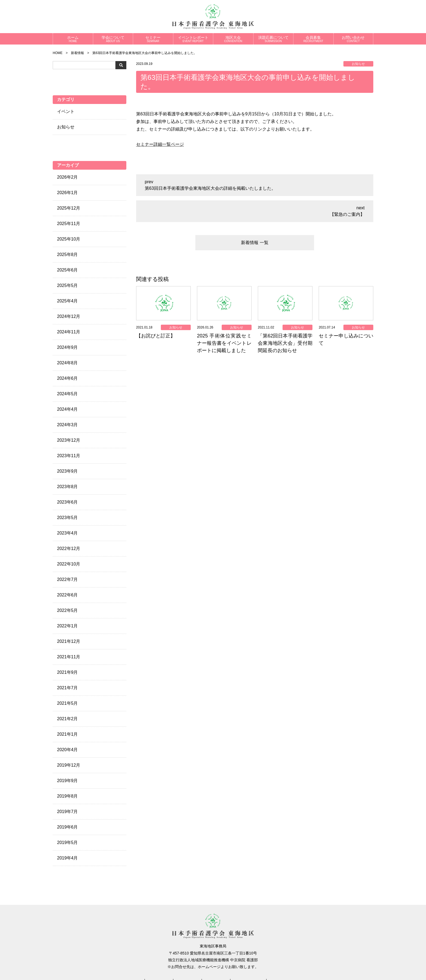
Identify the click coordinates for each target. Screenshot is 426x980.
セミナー (153, 39)
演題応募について (273, 39)
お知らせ (66, 127)
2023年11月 (69, 456)
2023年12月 (69, 440)
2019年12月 (69, 765)
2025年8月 (68, 255)
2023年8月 (68, 487)
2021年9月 (68, 672)
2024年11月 (69, 332)
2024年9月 (68, 347)
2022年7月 (68, 579)
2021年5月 (68, 703)
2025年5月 (68, 285)
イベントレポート (193, 39)
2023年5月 (68, 518)
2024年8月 (68, 363)
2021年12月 (69, 641)
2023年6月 (68, 502)
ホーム (73, 39)
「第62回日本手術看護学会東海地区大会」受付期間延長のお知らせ (285, 343)
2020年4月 (68, 750)
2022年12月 (69, 549)
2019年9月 (68, 781)
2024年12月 (69, 316)
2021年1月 (68, 734)
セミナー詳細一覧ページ (160, 144)
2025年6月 (68, 270)
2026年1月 (68, 193)
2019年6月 (68, 827)
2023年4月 (68, 533)
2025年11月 (69, 224)
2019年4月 (68, 858)
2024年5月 (68, 394)
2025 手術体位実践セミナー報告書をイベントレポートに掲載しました (224, 343)
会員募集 (313, 39)
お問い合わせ (353, 39)
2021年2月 (68, 719)
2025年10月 (69, 239)
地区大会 (233, 39)
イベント (66, 111)
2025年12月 (69, 208)
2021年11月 (69, 657)
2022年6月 (68, 595)
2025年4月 (68, 301)
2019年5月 (68, 843)
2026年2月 (68, 177)
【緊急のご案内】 (347, 214)
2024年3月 (68, 425)
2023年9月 (68, 471)
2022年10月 (69, 564)
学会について (113, 39)
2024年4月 (68, 409)
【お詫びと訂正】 (156, 336)
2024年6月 (68, 378)
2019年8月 (68, 796)
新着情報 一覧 (255, 243)
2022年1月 (68, 626)
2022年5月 (68, 610)
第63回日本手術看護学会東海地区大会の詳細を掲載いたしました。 (210, 188)
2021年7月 (68, 688)
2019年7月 (68, 812)
